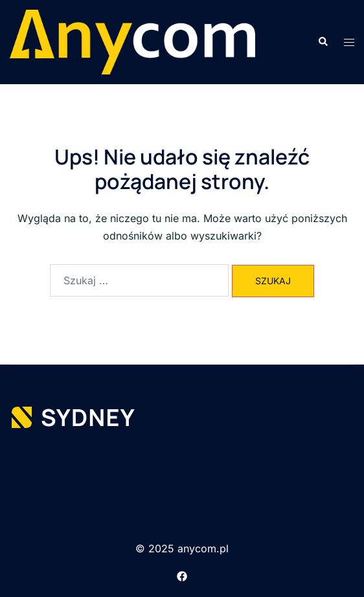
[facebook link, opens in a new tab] (182, 575)
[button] (323, 42)
